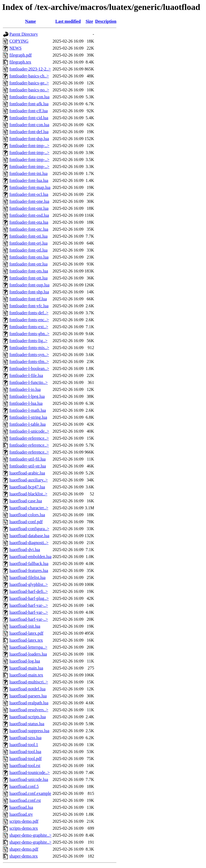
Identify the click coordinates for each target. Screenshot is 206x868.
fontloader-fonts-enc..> (29, 320)
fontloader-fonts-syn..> (29, 355)
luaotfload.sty (21, 814)
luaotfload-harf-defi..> (29, 591)
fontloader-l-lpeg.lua (27, 396)
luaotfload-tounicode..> (30, 772)
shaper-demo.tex (24, 856)
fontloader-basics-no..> (29, 90)
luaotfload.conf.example (30, 793)
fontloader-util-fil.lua (27, 459)
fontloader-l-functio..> (29, 382)
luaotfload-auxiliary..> (29, 480)
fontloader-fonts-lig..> (28, 341)
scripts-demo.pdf (24, 821)
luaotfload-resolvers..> (29, 710)
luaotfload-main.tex (26, 675)
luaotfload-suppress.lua (29, 731)
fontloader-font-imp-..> (29, 146)
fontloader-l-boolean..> (29, 368)
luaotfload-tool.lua (25, 752)
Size (89, 21)
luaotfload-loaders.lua (28, 654)
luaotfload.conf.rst (25, 800)
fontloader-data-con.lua (29, 97)
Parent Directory (24, 34)
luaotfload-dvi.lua (25, 550)
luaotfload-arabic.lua (27, 473)
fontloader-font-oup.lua (29, 285)
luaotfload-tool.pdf (25, 759)
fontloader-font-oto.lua (29, 257)
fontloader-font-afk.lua (29, 104)
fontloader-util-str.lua (28, 466)
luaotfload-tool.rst (25, 766)
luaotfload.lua (21, 807)
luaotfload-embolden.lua (30, 557)
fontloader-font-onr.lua (29, 208)
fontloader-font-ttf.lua (28, 299)
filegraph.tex (20, 62)
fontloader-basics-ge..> (29, 83)
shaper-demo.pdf (24, 849)
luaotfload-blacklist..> (28, 494)
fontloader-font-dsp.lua (29, 139)
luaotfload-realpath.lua (29, 703)
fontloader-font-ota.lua (29, 222)
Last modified (68, 21)
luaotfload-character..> (29, 508)
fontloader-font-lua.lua (29, 180)
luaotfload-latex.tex (26, 640)
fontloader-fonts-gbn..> (29, 334)
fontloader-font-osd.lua (29, 215)
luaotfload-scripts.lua (28, 717)
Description (106, 21)
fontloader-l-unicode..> (29, 431)
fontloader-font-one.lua (29, 201)
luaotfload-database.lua (29, 536)
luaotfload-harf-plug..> (29, 598)
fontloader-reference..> (29, 438)
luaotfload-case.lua (26, 501)
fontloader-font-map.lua (30, 187)
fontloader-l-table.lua (27, 424)
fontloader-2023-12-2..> (30, 69)
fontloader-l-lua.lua (26, 403)
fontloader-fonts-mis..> (29, 348)
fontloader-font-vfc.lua (29, 306)
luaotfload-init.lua (25, 626)
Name (31, 21)
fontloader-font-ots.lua (29, 271)
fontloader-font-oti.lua (28, 236)
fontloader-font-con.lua (29, 125)
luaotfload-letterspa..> (28, 647)
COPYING (19, 41)
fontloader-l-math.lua (28, 410)
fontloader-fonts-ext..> (29, 327)
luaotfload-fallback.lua (29, 564)
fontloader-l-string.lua (28, 417)
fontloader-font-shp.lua (29, 292)
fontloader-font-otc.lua (29, 229)
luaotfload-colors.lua (27, 515)
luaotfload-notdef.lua (27, 689)
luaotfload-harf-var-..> (29, 605)
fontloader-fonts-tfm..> (29, 362)
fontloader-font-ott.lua (28, 278)
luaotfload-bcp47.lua (27, 487)
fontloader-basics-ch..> (29, 76)
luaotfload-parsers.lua (28, 696)
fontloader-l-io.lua (25, 389)
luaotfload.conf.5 (24, 786)
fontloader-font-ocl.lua (29, 194)
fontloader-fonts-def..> (29, 313)
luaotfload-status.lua (27, 724)
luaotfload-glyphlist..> (29, 584)
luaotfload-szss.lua (25, 738)
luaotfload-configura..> (29, 529)
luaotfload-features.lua (29, 570)
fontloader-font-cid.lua (29, 118)
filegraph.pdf (21, 55)
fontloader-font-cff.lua (29, 111)
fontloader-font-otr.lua (28, 264)
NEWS (15, 48)
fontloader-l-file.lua (26, 375)
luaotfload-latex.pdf (26, 633)
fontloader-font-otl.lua (28, 250)
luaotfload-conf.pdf (26, 522)
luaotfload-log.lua (25, 661)
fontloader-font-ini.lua (28, 173)
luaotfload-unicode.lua (29, 779)
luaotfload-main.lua (26, 668)
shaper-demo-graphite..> (30, 835)
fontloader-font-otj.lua (28, 243)
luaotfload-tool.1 (24, 745)
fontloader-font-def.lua (29, 132)
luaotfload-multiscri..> (29, 682)
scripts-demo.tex (24, 828)
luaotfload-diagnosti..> (29, 543)
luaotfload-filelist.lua (27, 577)
